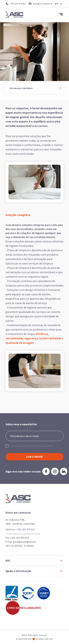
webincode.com (46, 639)
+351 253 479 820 (26, 529)
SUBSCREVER (34, 457)
